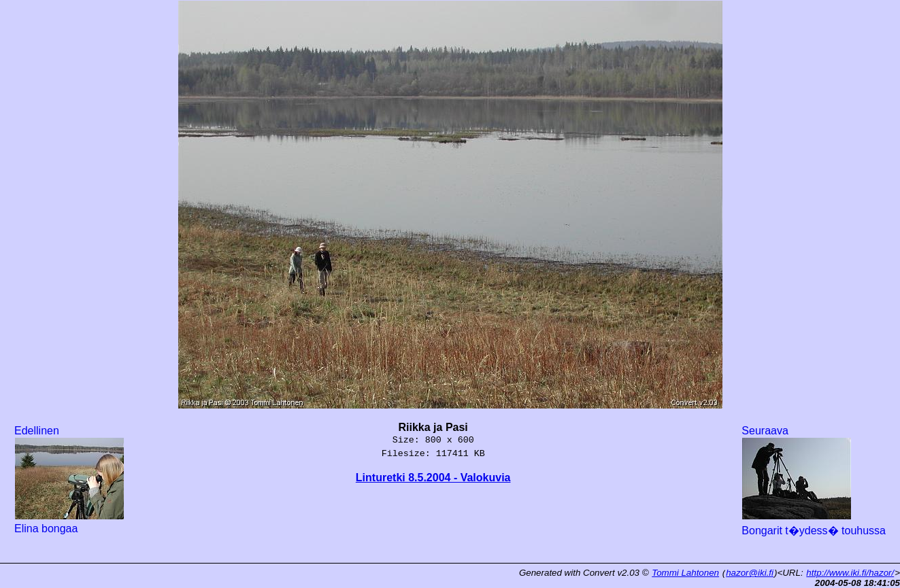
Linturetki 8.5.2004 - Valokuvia (433, 478)
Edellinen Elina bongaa (69, 480)
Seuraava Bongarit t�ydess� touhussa (814, 481)
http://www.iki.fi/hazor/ (850, 573)
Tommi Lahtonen (685, 573)
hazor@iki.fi (750, 573)
